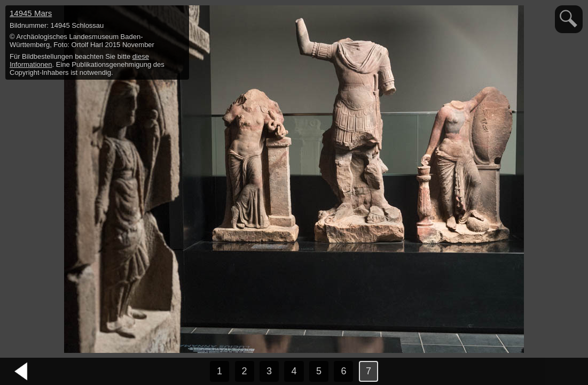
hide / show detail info (179, 15)
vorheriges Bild (21, 372)
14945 (31, 13)
